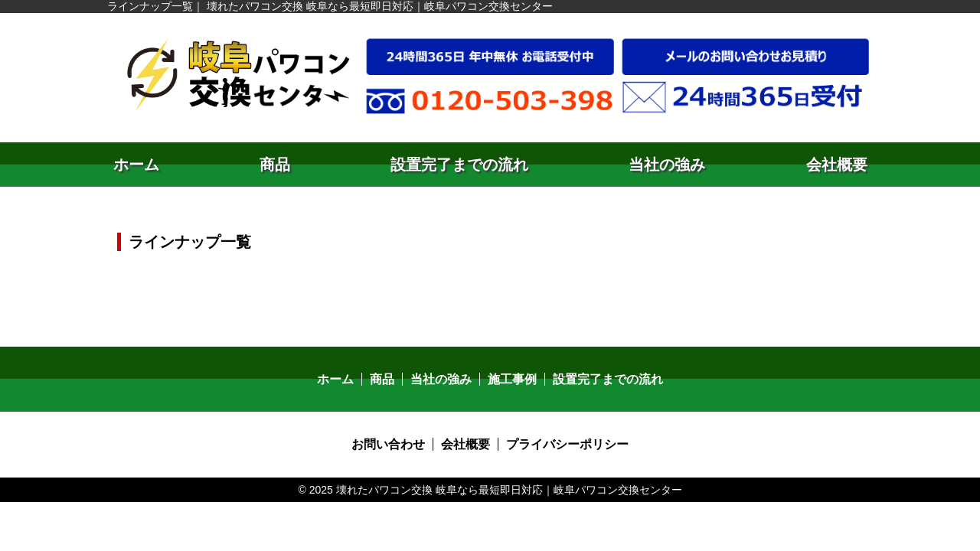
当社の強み (667, 165)
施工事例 (512, 379)
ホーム (136, 165)
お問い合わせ (388, 444)
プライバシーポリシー (567, 444)
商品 (275, 165)
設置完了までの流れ (459, 165)
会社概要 (837, 165)
